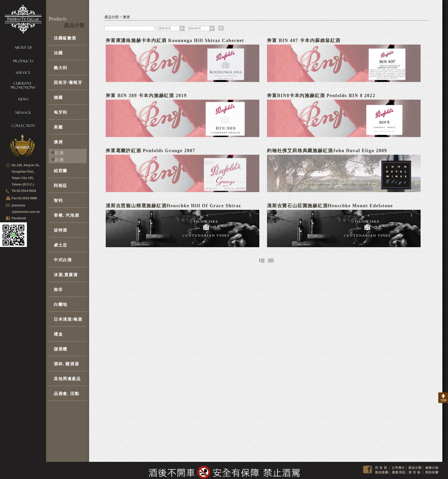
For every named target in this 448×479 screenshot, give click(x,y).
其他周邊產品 (67, 379)
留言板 (415, 472)
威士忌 (61, 245)
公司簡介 (398, 468)
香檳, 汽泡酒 (66, 215)
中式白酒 (63, 260)
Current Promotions (23, 86)
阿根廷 (61, 186)
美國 (58, 127)
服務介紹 (432, 468)
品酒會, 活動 (66, 394)
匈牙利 (61, 112)
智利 (58, 200)
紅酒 (59, 153)
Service (23, 72)
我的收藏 (432, 472)
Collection (23, 125)
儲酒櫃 (61, 349)
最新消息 (399, 472)
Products (23, 60)
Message (23, 113)
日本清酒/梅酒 (68, 319)
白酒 (59, 160)
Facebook (19, 218)
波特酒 (61, 230)
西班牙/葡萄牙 (68, 83)
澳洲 (58, 142)
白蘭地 (61, 304)
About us (23, 47)
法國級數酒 (65, 38)
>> (271, 261)
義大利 (61, 68)
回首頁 (382, 468)
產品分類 (415, 468)
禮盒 (58, 334)
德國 (58, 97)
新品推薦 (382, 472)
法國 (58, 53)
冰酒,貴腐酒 (66, 275)
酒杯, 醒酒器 (66, 364)
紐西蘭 (61, 171)
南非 (58, 290)
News (23, 100)
